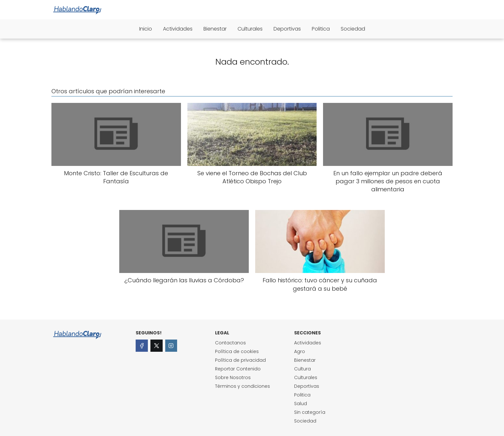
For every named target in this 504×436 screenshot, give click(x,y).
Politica (321, 29)
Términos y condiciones (243, 386)
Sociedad (353, 29)
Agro (300, 351)
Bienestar (215, 29)
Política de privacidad (240, 360)
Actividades (178, 29)
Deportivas (287, 29)
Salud (301, 404)
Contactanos (230, 343)
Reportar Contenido (238, 369)
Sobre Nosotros (233, 377)
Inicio (146, 29)
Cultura (302, 369)
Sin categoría (310, 412)
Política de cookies (237, 351)
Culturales (250, 29)
